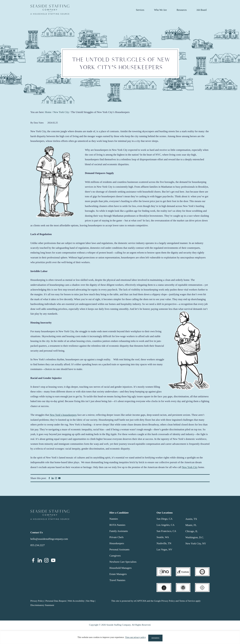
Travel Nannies (117, 580)
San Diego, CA (164, 519)
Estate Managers (118, 574)
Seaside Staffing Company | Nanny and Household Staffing (50, 10)
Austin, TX (191, 519)
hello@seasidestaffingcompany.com (49, 539)
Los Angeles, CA (165, 525)
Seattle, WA (163, 537)
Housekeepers (117, 543)
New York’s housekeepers (63, 415)
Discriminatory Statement (42, 605)
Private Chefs (117, 537)
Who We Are (160, 10)
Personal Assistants (120, 550)
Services (140, 10)
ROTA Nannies (117, 525)
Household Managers (121, 568)
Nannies (114, 519)
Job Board (201, 10)
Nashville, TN (164, 543)
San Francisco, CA (166, 531)
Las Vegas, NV (164, 550)
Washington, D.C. (195, 537)
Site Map (90, 601)
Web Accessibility (76, 601)
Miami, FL (191, 525)
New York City (190, 467)
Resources (182, 10)
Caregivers (115, 556)
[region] (120, 638)
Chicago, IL (192, 531)
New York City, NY (196, 544)
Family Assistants (119, 531)
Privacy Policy (37, 601)
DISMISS (155, 638)
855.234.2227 (38, 545)
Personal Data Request (56, 601)
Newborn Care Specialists (123, 562)
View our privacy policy (134, 638)
